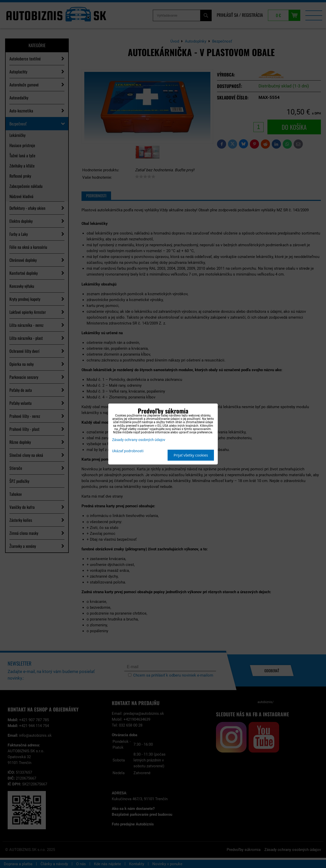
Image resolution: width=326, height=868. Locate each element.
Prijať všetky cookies (191, 455)
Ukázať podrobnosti (128, 451)
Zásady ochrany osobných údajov (139, 440)
